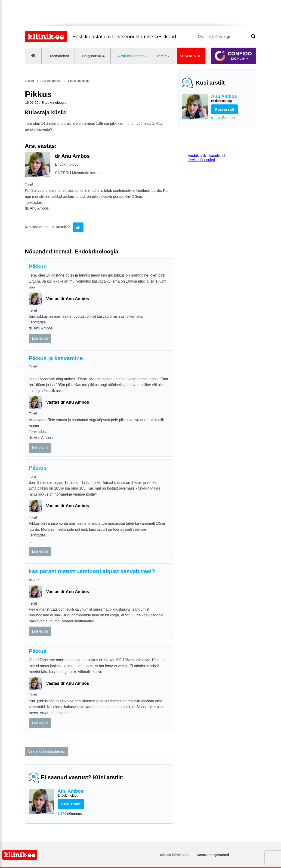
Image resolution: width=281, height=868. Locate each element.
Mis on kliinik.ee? (174, 855)
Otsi (253, 36)
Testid (162, 56)
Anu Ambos (232, 99)
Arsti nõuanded (131, 56)
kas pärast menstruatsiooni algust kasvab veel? (92, 571)
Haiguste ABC (94, 56)
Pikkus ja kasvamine (56, 358)
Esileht (29, 81)
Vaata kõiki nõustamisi (46, 751)
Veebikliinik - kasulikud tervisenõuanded (206, 158)
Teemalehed (59, 56)
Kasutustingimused (213, 855)
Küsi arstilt (191, 56)
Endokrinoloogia (79, 81)
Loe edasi (40, 338)
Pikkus (38, 266)
